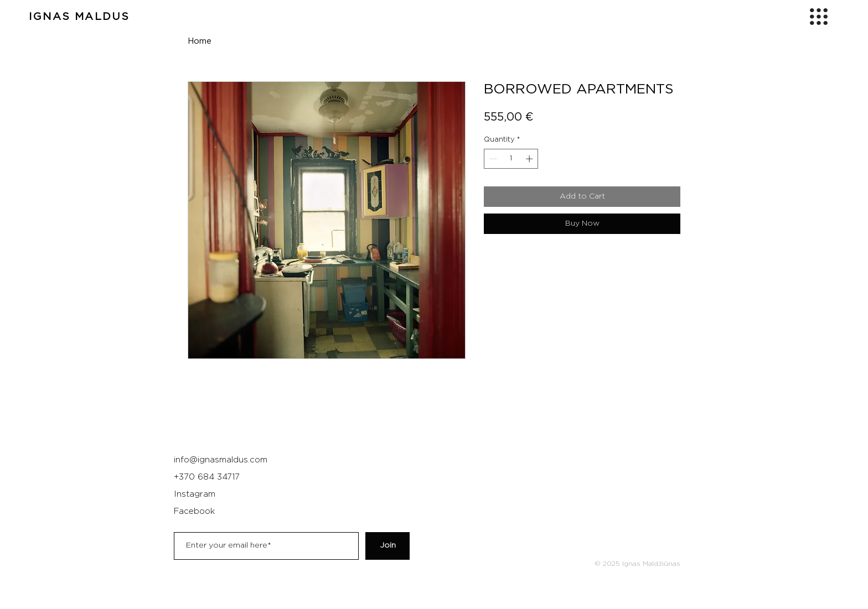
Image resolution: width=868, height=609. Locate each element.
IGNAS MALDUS (79, 17)
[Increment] (530, 159)
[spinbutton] (511, 159)
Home (200, 41)
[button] (819, 17)
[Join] (387, 546)
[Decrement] (492, 159)
